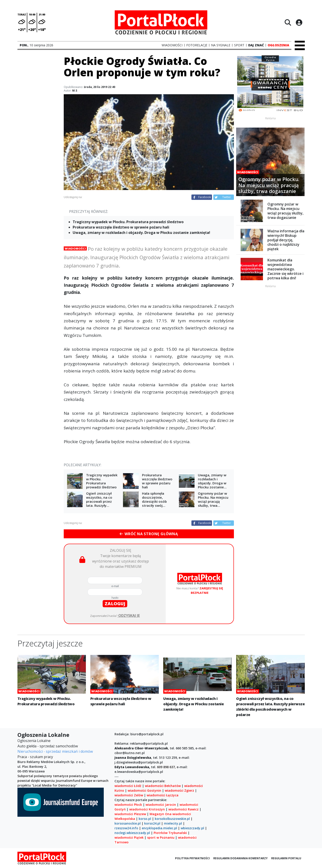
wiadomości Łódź (128, 786)
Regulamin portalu (286, 858)
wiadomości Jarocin (161, 805)
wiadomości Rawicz (183, 809)
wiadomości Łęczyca (163, 795)
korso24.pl (152, 823)
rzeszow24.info (126, 828)
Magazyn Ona (161, 814)
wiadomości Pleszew (130, 814)
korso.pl (145, 819)
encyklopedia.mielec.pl (159, 828)
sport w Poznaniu (161, 837)
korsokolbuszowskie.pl (172, 819)
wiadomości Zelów (129, 795)
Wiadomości (75, 248)
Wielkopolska (125, 819)
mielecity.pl (173, 823)
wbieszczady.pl (192, 828)
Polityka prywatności (192, 858)
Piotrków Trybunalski (170, 833)
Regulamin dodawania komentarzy (240, 858)
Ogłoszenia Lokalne (34, 741)
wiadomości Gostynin (144, 790)
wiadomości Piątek (129, 837)
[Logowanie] (299, 22)
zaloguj (115, 604)
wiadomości (182, 814)
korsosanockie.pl (128, 823)
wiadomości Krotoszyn (147, 809)
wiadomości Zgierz (179, 790)
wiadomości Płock (128, 805)
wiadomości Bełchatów (163, 786)
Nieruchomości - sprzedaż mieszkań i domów (55, 751)
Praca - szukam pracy (35, 757)
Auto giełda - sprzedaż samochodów (48, 746)
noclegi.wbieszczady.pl (132, 833)
